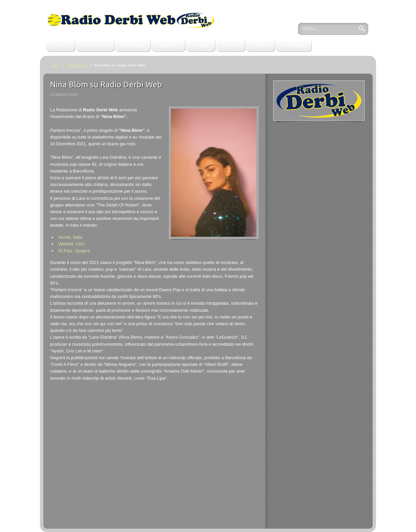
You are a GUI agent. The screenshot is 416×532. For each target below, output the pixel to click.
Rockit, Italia (70, 237)
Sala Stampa (133, 45)
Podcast (260, 45)
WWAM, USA (72, 244)
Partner (230, 45)
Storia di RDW (95, 45)
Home (60, 45)
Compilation (168, 45)
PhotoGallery (294, 45)
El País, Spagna (74, 251)
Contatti (200, 45)
